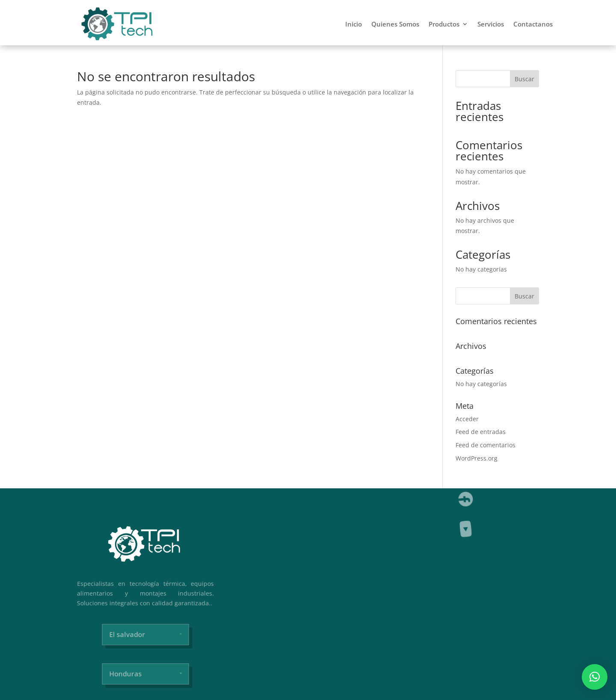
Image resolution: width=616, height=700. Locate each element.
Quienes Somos (395, 24)
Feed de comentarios (486, 445)
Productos (444, 24)
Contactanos (533, 24)
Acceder (467, 419)
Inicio (354, 24)
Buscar (524, 79)
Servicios (491, 24)
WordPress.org (477, 458)
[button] (595, 677)
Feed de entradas (481, 432)
